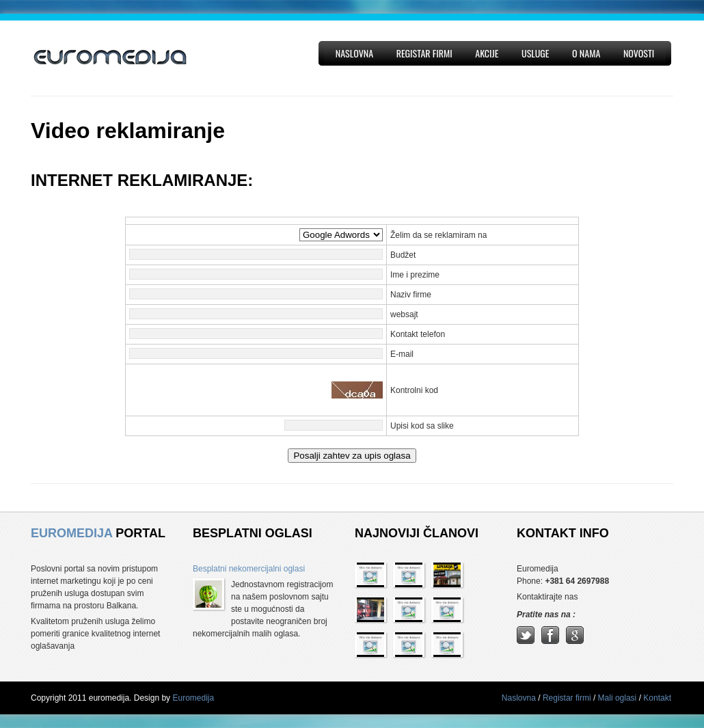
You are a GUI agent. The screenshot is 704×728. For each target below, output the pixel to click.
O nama (586, 53)
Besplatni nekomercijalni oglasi (249, 569)
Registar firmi (424, 53)
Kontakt (657, 698)
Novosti (639, 53)
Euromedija (193, 698)
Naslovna (354, 53)
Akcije (487, 53)
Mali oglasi (619, 698)
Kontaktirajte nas (547, 597)
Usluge (535, 53)
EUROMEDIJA (71, 533)
